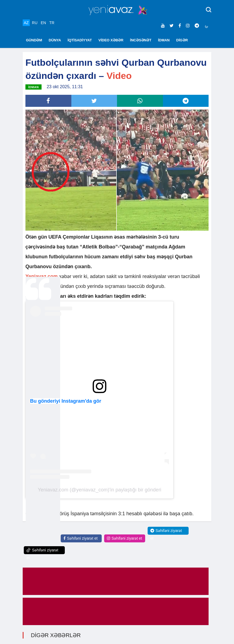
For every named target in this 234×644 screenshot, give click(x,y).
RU (35, 23)
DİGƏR (182, 40)
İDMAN (164, 40)
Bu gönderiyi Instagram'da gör (66, 401)
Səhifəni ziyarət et (81, 538)
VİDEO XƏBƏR (111, 40)
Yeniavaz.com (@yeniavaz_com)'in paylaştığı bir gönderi (99, 490)
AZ (26, 23)
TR (52, 23)
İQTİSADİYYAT (80, 40)
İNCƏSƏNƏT (141, 40)
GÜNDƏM (34, 40)
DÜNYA (55, 40)
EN (43, 23)
